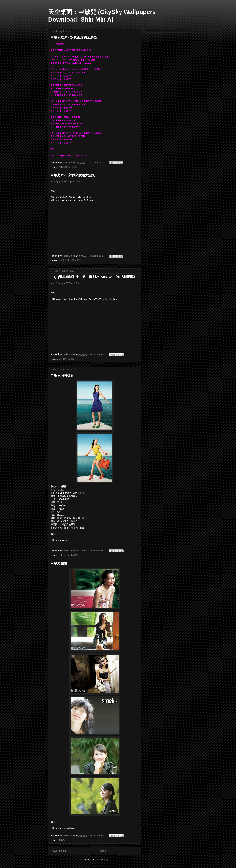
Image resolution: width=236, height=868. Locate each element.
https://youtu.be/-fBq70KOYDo (66, 181)
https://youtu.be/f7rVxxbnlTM (65, 283)
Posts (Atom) (102, 859)
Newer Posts (58, 851)
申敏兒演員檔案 (62, 376)
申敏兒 (74, 555)
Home (102, 851)
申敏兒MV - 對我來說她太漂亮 (73, 175)
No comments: (97, 163)
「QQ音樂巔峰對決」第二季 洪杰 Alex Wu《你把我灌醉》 (94, 277)
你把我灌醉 (69, 359)
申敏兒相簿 (59, 563)
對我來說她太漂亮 (68, 167)
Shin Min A (64, 555)
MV (60, 260)
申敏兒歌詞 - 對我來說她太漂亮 (74, 37)
